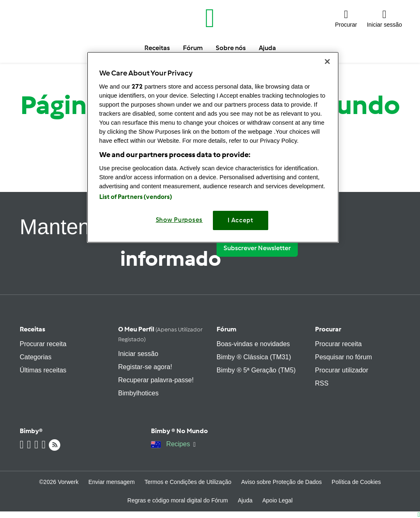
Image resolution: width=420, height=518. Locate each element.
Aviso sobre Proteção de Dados (282, 482)
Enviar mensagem (111, 482)
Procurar (328, 329)
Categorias (35, 357)
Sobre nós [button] (231, 48)
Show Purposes (179, 220)
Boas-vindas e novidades (253, 344)
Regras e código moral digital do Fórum (178, 500)
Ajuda (245, 500)
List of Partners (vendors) (136, 197)
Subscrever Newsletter (257, 248)
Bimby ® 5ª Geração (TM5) (256, 370)
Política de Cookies (356, 482)
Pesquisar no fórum (344, 357)
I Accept (241, 220)
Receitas (32, 329)
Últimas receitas (43, 370)
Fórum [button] (193, 48)
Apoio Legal (277, 500)
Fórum (226, 329)
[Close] (327, 62)
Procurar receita (43, 344)
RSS (322, 383)
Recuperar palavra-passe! (156, 380)
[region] (213, 147)
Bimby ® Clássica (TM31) (254, 357)
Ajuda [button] (267, 48)
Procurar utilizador (342, 370)
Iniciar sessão (138, 354)
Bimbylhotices (138, 393)
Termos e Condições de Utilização (188, 482)
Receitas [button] (157, 48)
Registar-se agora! (145, 367)
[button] (346, 18)
